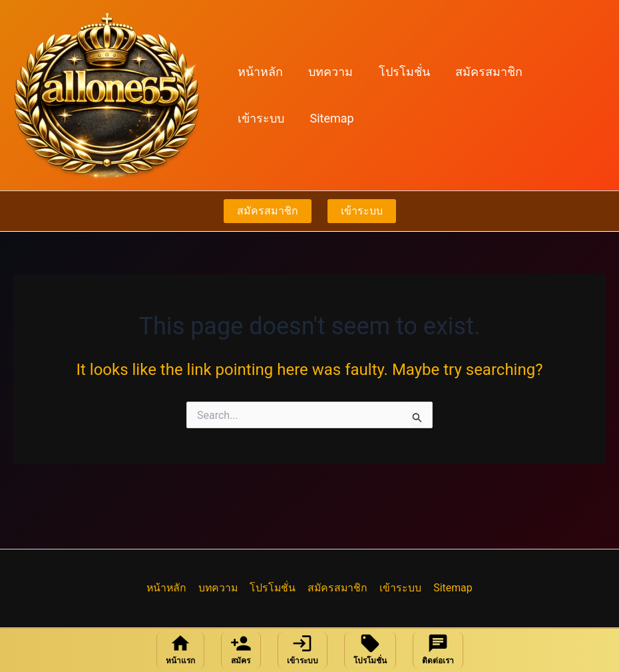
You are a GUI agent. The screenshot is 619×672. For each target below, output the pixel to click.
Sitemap (259, 118)
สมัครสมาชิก (484, 72)
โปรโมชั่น (400, 72)
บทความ (328, 72)
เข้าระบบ (564, 72)
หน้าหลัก (260, 72)
